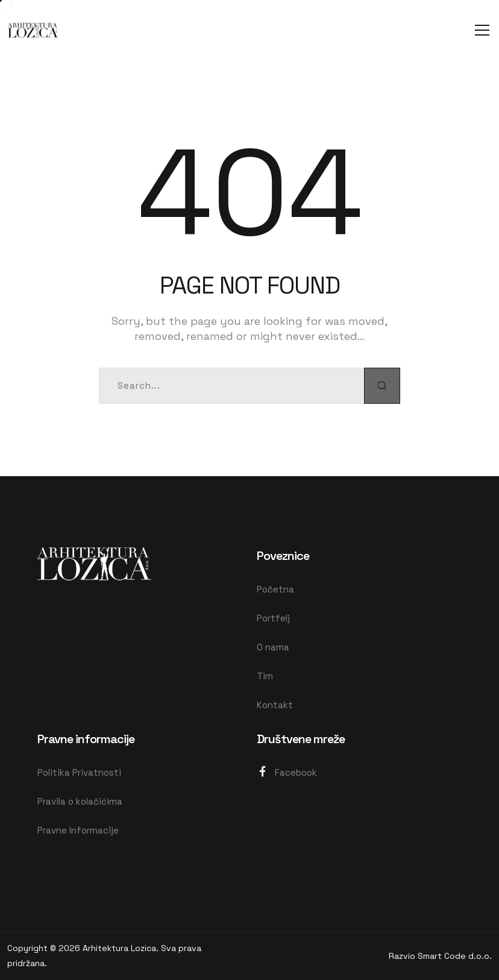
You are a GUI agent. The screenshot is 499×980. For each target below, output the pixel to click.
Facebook (287, 772)
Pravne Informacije (78, 830)
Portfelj (273, 618)
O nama (273, 647)
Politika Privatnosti (79, 772)
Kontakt (275, 705)
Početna (275, 589)
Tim (265, 676)
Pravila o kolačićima (80, 801)
